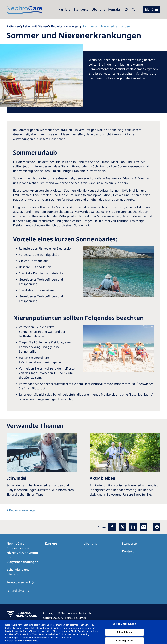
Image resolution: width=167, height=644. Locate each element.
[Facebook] (112, 527)
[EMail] (144, 527)
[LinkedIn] (133, 527)
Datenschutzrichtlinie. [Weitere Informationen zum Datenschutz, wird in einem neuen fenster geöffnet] (26, 641)
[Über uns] (98, 9)
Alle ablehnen (125, 632)
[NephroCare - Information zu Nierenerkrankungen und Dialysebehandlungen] (26, 553)
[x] (123, 527)
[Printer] (157, 527)
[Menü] (152, 9)
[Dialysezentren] (81, 9)
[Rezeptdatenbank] (22, 582)
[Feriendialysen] (20, 591)
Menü (149, 9)
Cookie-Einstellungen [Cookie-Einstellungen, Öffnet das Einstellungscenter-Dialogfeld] (124, 624)
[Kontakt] (114, 9)
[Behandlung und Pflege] (26, 572)
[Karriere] (64, 9)
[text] (22, 510)
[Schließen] (162, 632)
